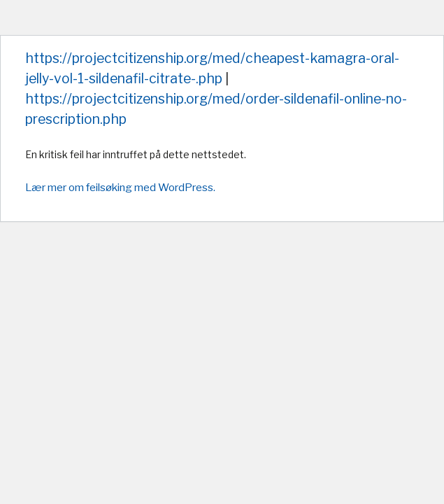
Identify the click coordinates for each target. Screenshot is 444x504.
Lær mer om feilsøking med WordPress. (120, 187)
